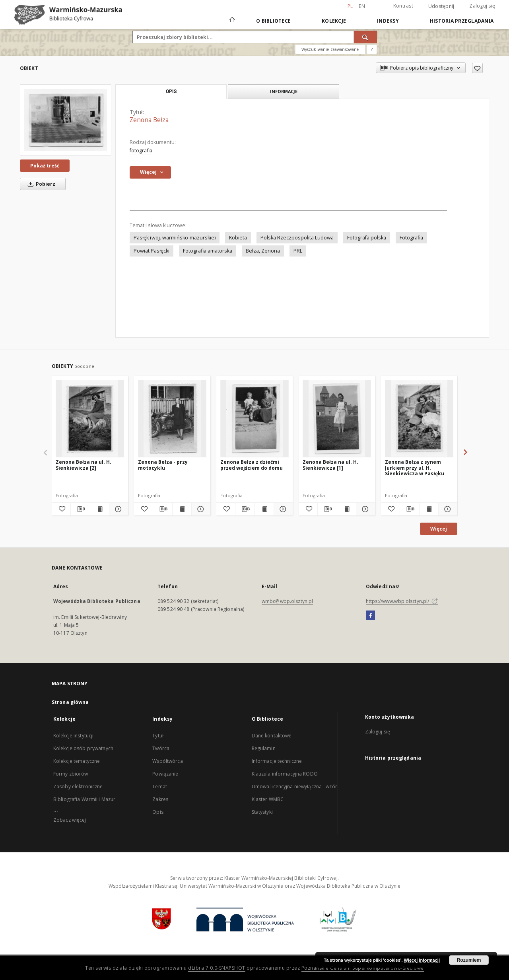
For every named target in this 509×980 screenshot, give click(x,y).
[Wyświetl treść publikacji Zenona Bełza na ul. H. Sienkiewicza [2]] (100, 509)
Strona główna (70, 702)
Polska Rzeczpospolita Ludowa (297, 238)
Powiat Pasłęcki (152, 251)
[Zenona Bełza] (66, 120)
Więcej (439, 529)
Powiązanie (165, 774)
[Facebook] (370, 616)
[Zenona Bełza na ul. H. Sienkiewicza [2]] (90, 418)
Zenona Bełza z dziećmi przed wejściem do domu (252, 465)
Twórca (161, 748)
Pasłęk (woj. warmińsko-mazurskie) (175, 238)
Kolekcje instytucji (73, 736)
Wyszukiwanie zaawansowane (330, 49)
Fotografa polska (367, 238)
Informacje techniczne (277, 761)
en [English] (362, 6)
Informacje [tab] (284, 91)
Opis (158, 812)
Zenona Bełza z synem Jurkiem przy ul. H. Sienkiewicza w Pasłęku (415, 468)
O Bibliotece (273, 21)
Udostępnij (441, 6)
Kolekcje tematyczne (77, 761)
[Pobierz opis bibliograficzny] (80, 509)
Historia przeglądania (462, 21)
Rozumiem (469, 960)
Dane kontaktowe (272, 736)
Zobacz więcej (70, 820)
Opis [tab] (171, 91)
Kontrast (403, 6)
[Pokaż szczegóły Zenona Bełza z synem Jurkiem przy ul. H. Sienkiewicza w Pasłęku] (447, 509)
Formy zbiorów (71, 774)
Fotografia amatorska (208, 251)
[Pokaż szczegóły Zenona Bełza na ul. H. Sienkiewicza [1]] (364, 509)
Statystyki (262, 812)
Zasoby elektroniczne (78, 787)
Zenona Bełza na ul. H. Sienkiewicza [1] (330, 465)
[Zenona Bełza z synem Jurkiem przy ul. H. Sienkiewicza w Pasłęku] (419, 418)
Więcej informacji (422, 960)
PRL (298, 251)
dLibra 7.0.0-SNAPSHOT (217, 968)
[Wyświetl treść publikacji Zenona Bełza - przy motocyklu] (182, 509)
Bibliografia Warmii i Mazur (84, 799)
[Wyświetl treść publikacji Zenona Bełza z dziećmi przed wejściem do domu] (264, 509)
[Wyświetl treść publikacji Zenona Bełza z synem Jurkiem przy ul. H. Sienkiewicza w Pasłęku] (429, 509)
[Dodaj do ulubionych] (477, 68)
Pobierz (40, 184)
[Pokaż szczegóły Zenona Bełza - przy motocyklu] (200, 509)
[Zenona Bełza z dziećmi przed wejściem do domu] (254, 418)
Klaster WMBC (268, 799)
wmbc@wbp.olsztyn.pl (287, 601)
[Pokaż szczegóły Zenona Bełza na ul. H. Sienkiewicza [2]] (118, 509)
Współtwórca (167, 761)
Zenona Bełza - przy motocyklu (163, 465)
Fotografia (411, 238)
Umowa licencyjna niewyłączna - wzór (294, 787)
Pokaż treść (45, 166)
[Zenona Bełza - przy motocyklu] (172, 418)
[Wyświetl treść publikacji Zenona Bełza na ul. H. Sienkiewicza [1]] (347, 509)
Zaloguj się (482, 6)
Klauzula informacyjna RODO (285, 774)
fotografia (141, 151)
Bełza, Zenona (263, 251)
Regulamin (264, 748)
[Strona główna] (232, 21)
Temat (160, 787)
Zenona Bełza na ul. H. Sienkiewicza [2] (84, 465)
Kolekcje (334, 21)
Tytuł (158, 736)
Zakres (160, 799)
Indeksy (388, 21)
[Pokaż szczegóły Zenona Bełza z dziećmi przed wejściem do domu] (282, 509)
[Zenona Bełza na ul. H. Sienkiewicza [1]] (337, 418)
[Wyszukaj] (365, 37)
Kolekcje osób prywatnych (83, 748)
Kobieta (238, 238)
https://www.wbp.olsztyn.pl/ (402, 601)
